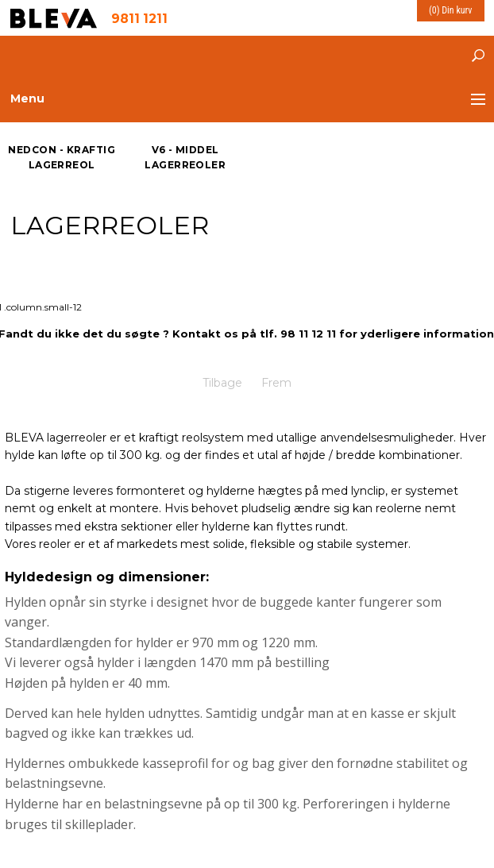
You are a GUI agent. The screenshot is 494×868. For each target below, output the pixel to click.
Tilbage (222, 383)
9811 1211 (139, 18)
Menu (27, 98)
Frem (276, 383)
